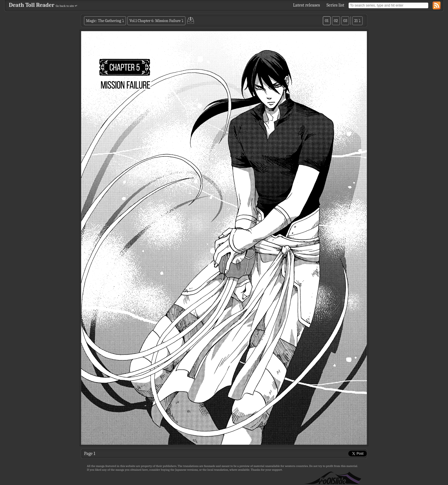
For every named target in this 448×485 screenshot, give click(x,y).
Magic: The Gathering (104, 21)
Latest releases (307, 5)
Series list (335, 5)
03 (345, 21)
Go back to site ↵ (67, 6)
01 (327, 21)
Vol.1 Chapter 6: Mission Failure (155, 21)
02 (336, 21)
